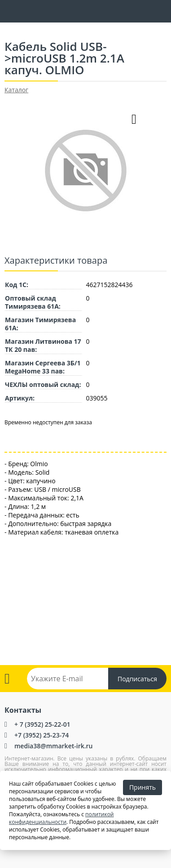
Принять (142, 787)
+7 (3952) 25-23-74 (42, 735)
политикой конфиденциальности (61, 818)
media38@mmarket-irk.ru (53, 746)
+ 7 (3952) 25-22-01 (42, 724)
